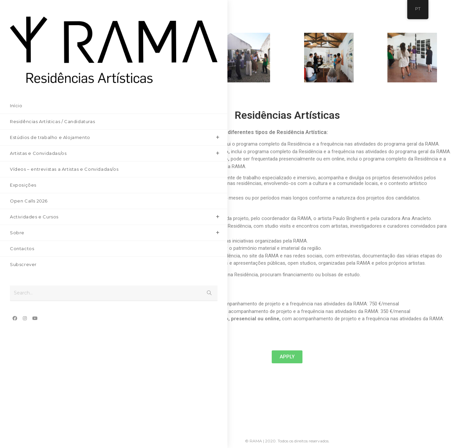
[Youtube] (172, 414)
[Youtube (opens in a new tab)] (35, 290)
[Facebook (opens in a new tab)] (15, 290)
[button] (287, 357)
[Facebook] (132, 414)
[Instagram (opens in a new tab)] (25, 290)
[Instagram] (152, 414)
